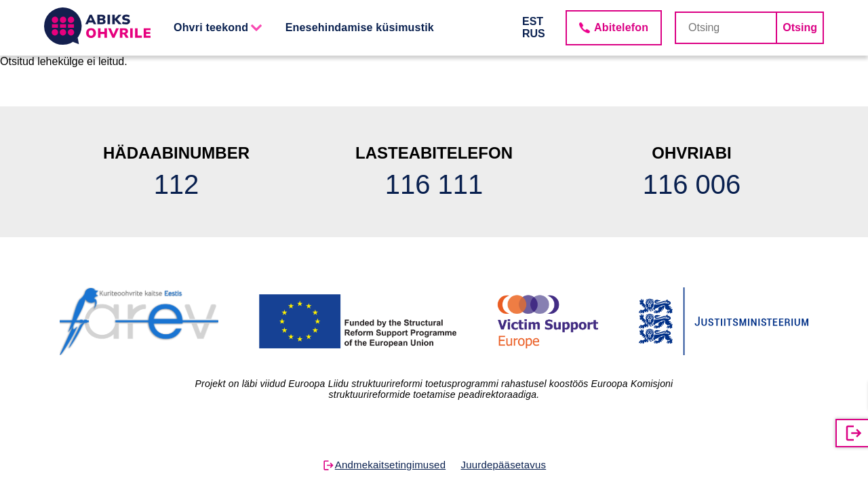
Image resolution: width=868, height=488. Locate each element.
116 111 (434, 184)
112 (177, 184)
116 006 (692, 184)
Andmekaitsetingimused (390, 465)
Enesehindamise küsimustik (360, 27)
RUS (534, 34)
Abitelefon (621, 27)
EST (533, 21)
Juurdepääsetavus (503, 465)
